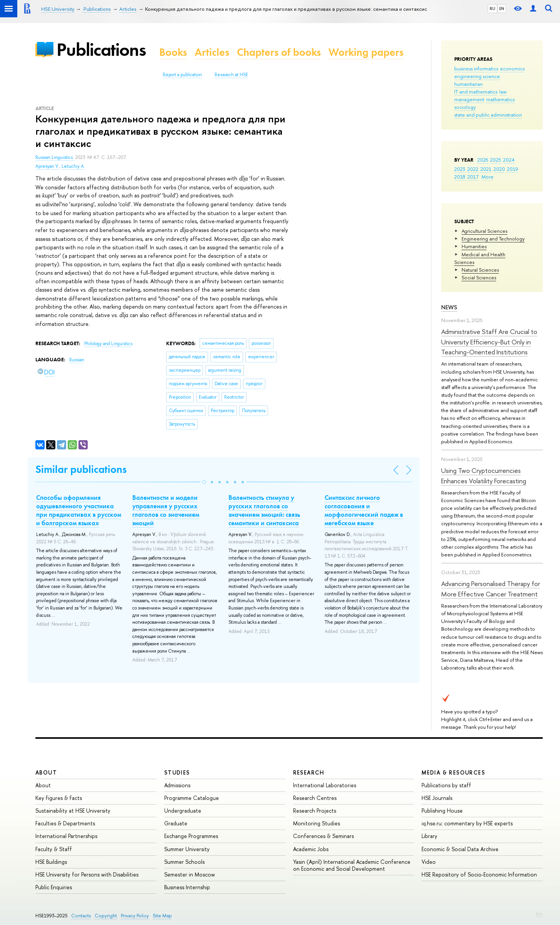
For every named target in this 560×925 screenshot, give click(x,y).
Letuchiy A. (73, 166)
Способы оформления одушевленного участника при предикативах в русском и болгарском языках (79, 510)
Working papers (366, 52)
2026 (483, 160)
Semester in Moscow (190, 874)
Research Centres (315, 798)
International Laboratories (325, 785)
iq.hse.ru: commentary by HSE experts (467, 823)
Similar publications (81, 469)
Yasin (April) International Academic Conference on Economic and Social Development (352, 865)
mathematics (500, 99)
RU (492, 8)
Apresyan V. (47, 166)
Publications (101, 49)
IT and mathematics (476, 92)
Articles (212, 52)
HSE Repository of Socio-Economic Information (479, 874)
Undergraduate (183, 811)
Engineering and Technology (493, 239)
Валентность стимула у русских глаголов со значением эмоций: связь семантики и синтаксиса (264, 510)
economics (512, 68)
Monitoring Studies (317, 823)
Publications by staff (446, 785)
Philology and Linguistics (108, 344)
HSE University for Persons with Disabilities (87, 874)
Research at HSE (231, 75)
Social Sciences (479, 277)
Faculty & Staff (54, 849)
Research (309, 772)
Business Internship (187, 887)
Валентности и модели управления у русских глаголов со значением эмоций (166, 510)
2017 (473, 177)
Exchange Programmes (191, 836)
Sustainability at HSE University (73, 811)
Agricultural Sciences (484, 231)
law (503, 92)
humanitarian (468, 84)
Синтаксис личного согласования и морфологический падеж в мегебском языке (364, 510)
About (46, 772)
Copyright (106, 916)
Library (429, 836)
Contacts (81, 916)
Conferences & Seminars (323, 836)
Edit (539, 914)
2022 (473, 169)
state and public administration (488, 115)
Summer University (187, 849)
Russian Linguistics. (55, 157)
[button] (204, 482)
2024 (509, 160)
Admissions (177, 785)
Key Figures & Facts (59, 798)
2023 (460, 169)
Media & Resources (453, 772)
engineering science (477, 76)
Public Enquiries (54, 887)
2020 (499, 169)
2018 (460, 177)
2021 (486, 169)
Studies (177, 772)
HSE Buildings (51, 862)
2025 (496, 160)
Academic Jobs (311, 849)
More (487, 177)
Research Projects (315, 811)
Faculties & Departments (65, 823)
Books (173, 52)
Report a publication (182, 75)
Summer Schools (184, 862)
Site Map (162, 916)
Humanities (474, 246)
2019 (512, 169)
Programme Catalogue (192, 798)
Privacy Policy (135, 916)
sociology (465, 107)
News (449, 307)
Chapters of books (279, 52)
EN (502, 8)
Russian (77, 360)
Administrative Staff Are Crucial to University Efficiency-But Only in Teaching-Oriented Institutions (489, 342)
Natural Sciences (480, 270)
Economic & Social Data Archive (460, 849)
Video (429, 862)
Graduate (176, 823)
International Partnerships (66, 836)
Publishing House (442, 811)
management (469, 99)
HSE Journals (437, 798)
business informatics (476, 68)
